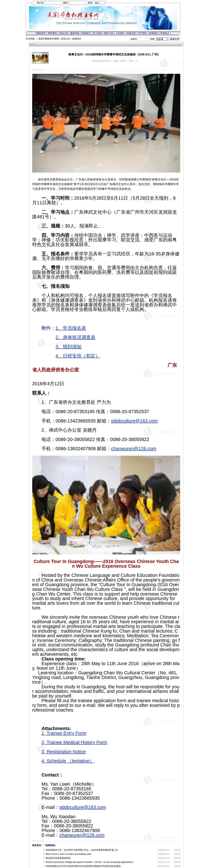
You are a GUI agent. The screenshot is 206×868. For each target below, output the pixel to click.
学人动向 (97, 33)
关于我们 (142, 33)
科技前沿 (86, 33)
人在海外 (120, 33)
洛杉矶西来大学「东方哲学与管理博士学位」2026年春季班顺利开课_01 (82, 850)
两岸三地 (109, 33)
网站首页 (41, 33)
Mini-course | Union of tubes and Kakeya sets (68, 854)
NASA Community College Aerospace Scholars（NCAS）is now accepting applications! (90, 862)
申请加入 (165, 33)
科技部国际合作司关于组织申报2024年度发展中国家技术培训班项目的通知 (83, 866)
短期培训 (77, 39)
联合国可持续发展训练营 (58, 858)
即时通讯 (52, 33)
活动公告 (64, 33)
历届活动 (131, 33)
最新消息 (75, 33)
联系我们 (154, 33)
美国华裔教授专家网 (48, 39)
